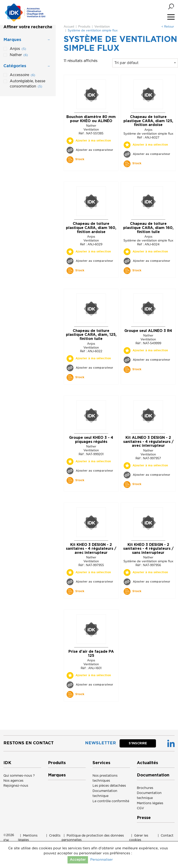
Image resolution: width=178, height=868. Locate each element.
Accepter (78, 860)
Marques (57, 775)
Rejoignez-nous (16, 786)
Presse (144, 818)
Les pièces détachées (109, 786)
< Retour (168, 27)
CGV (140, 808)
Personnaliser (102, 860)
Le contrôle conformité (111, 801)
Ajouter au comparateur (94, 150)
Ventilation (102, 27)
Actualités (147, 763)
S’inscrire (138, 743)
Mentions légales (150, 803)
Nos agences (13, 781)
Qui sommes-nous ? (19, 776)
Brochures (145, 788)
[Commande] (145, 63)
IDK (6, 840)
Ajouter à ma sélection (93, 141)
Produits (84, 27)
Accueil (69, 27)
